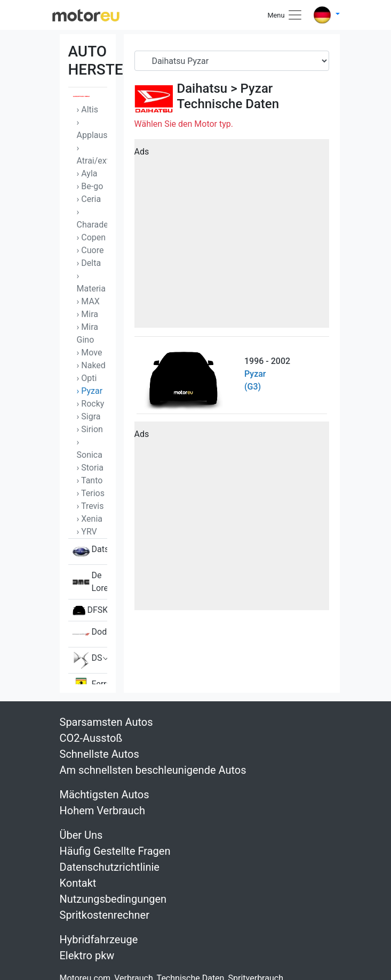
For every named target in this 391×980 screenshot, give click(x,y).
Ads (142, 152)
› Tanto (90, 480)
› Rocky (91, 404)
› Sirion (90, 429)
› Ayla (87, 173)
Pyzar (257, 88)
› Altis (87, 110)
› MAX (88, 301)
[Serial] (232, 61)
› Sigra (89, 416)
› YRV (87, 532)
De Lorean (90, 582)
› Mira (87, 314)
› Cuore (90, 250)
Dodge (90, 634)
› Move (90, 353)
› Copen (91, 237)
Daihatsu (202, 88)
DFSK (90, 610)
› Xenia (90, 519)
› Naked (91, 365)
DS (87, 660)
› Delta (89, 263)
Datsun (90, 552)
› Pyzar (90, 391)
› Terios (91, 493)
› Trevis (90, 506)
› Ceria (89, 199)
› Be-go (90, 186)
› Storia (90, 468)
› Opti (87, 378)
